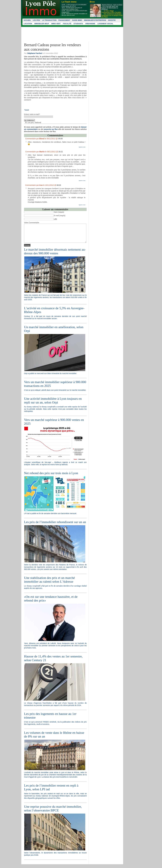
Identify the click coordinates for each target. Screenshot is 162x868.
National (38, 122)
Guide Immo (77, 20)
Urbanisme (90, 24)
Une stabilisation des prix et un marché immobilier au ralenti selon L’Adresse (49, 583)
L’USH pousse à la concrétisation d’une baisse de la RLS (74, 5)
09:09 (60, 139)
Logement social (105, 24)
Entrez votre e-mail (32, 114)
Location (28, 24)
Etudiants (78, 24)
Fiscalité (67, 24)
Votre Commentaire (32, 223)
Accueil (27, 20)
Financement (64, 20)
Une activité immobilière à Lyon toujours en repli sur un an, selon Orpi (53, 404)
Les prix (36, 20)
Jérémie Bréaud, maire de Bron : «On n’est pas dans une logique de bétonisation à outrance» (112, 7)
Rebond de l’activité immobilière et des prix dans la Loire (74, 14)
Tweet (27, 110)
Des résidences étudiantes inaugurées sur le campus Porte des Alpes (112, 15)
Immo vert (56, 24)
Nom (56, 212)
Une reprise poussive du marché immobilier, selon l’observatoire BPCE (53, 812)
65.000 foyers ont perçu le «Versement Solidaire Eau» (72, 8)
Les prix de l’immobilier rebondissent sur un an (55, 526)
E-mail (56, 216)
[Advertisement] (53, 105)
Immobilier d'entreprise (95, 20)
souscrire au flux (51, 129)
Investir (112, 20)
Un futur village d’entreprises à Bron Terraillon (111, 12)
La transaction (49, 20)
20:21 (61, 152)
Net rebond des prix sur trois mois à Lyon (51, 477)
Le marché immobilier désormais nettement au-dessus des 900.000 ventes (55, 255)
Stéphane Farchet (35, 53)
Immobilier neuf (42, 24)
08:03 (59, 185)
